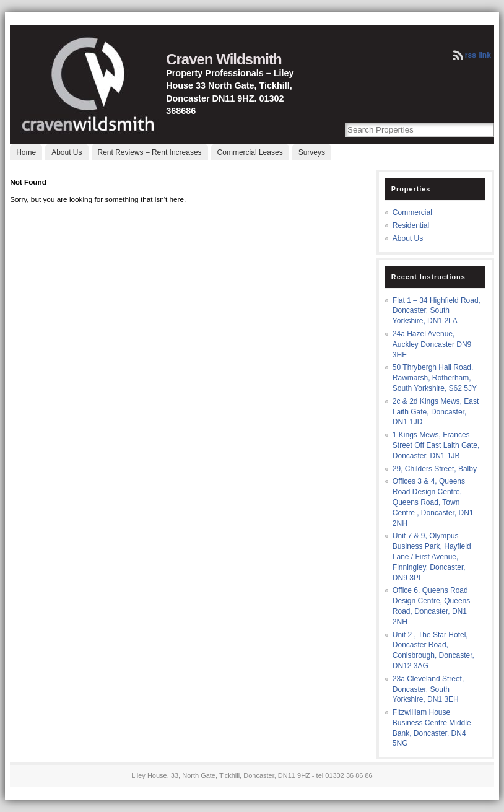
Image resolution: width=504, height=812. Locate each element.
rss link (478, 55)
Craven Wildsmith (224, 59)
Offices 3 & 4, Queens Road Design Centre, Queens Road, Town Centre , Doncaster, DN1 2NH (433, 502)
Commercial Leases (250, 152)
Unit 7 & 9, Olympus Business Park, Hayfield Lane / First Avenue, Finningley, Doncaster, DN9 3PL (432, 557)
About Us (67, 152)
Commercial (412, 212)
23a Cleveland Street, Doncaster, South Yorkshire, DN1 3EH (428, 689)
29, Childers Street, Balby (435, 469)
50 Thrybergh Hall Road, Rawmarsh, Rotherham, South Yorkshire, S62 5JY (435, 378)
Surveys (312, 152)
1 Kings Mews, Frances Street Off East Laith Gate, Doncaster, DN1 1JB (436, 445)
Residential (411, 225)
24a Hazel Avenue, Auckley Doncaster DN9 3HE (432, 344)
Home (26, 152)
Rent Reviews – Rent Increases (150, 152)
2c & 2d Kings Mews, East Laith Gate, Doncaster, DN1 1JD (436, 412)
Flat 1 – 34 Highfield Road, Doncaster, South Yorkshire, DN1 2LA (437, 311)
